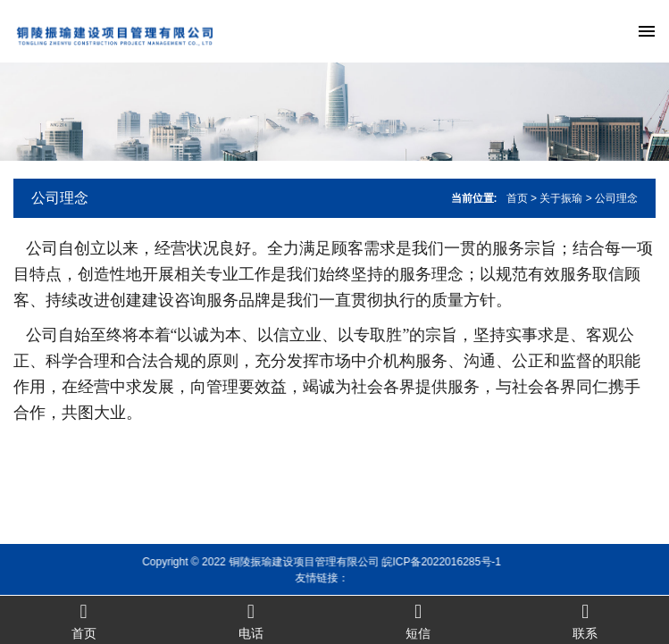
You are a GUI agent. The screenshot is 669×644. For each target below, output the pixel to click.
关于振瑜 (561, 198)
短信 (418, 620)
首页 (517, 198)
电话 (251, 620)
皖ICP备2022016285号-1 (428, 562)
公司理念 (60, 198)
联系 (585, 620)
